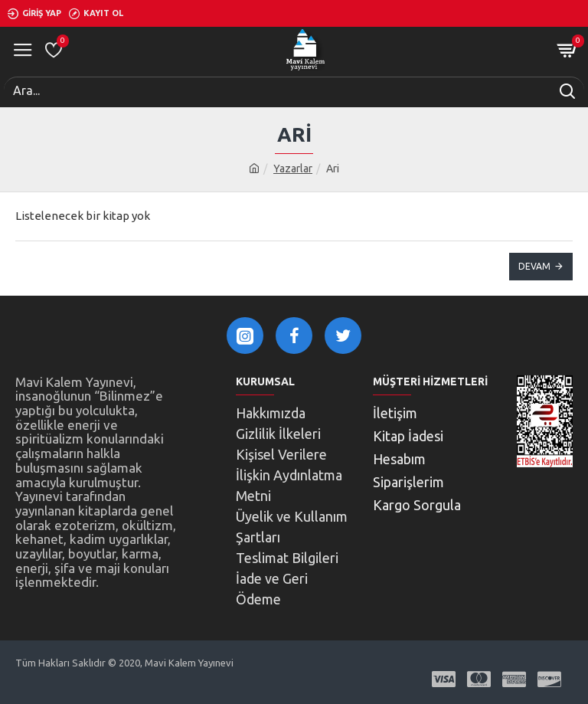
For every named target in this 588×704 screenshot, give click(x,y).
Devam (534, 266)
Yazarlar (293, 169)
